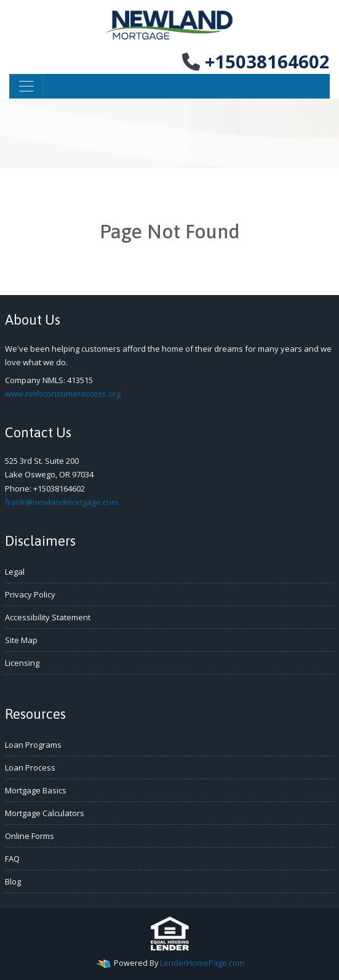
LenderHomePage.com (202, 963)
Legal (15, 572)
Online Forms (30, 836)
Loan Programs (33, 745)
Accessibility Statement (48, 617)
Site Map (21, 640)
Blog (13, 881)
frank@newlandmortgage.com (62, 502)
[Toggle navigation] (26, 86)
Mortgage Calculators (45, 813)
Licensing (22, 663)
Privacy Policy (30, 594)
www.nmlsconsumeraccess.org (63, 394)
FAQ (12, 859)
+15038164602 (256, 61)
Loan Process (30, 767)
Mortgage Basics (36, 790)
